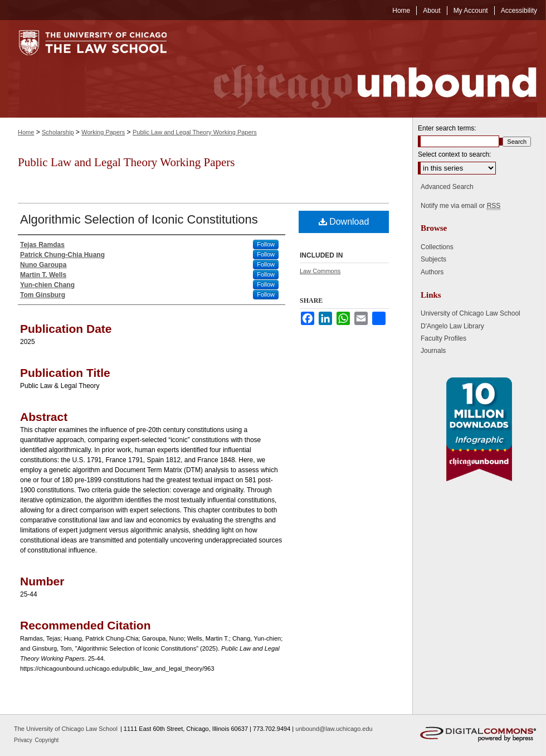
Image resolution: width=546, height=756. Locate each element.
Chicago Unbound (365, 69)
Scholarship (58, 132)
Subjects (433, 259)
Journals (433, 351)
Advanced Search (447, 187)
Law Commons (320, 271)
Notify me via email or (460, 206)
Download (344, 222)
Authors (432, 272)
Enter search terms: (447, 128)
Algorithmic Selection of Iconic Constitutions (139, 219)
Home (26, 132)
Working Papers (103, 132)
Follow (266, 244)
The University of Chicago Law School (66, 729)
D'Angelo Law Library (452, 326)
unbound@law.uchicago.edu (334, 729)
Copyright (47, 740)
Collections (437, 247)
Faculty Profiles (443, 338)
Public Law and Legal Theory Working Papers (195, 132)
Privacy (24, 740)
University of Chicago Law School (471, 313)
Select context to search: (454, 154)
